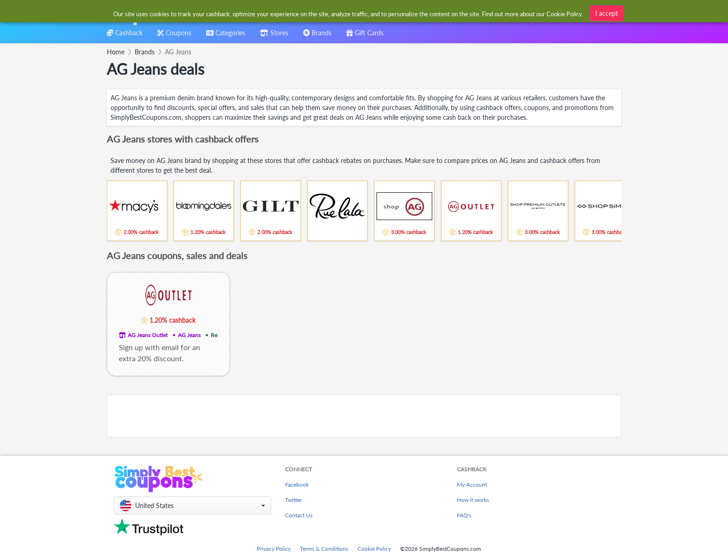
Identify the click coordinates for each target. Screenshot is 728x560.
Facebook (297, 485)
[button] (192, 505)
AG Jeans (189, 335)
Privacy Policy (274, 549)
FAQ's (464, 515)
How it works (473, 500)
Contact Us (299, 515)
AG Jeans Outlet (148, 335)
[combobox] (349, 13)
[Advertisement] (364, 416)
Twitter (293, 500)
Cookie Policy (374, 549)
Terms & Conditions (324, 549)
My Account (472, 485)
